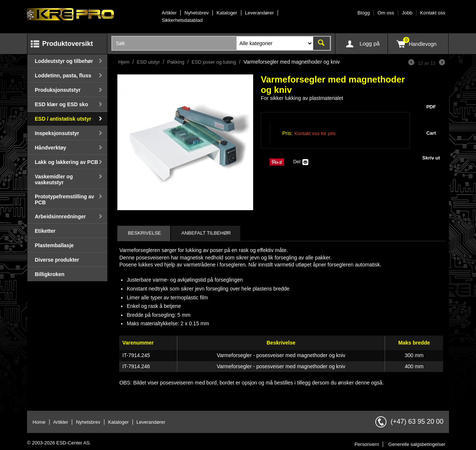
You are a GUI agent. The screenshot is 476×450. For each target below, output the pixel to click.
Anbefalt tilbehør (206, 233)
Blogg (364, 13)
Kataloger (227, 13)
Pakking (176, 62)
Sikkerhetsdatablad (182, 20)
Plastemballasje (54, 245)
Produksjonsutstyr (58, 90)
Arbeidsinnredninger (60, 216)
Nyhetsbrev (197, 13)
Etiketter (45, 231)
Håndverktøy (51, 148)
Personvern (367, 444)
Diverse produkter (57, 260)
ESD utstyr (148, 62)
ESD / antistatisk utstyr (63, 119)
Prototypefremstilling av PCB (64, 199)
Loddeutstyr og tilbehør (64, 61)
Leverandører (259, 13)
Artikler (169, 13)
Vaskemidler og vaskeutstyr (54, 179)
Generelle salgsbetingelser (417, 444)
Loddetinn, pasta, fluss (63, 75)
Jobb (407, 13)
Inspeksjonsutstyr (57, 133)
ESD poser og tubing (214, 62)
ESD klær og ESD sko (61, 104)
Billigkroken (50, 274)
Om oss (386, 13)
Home (39, 422)
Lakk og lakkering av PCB (66, 162)
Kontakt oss (433, 13)
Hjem (124, 62)
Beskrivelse (144, 233)
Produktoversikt (68, 44)
